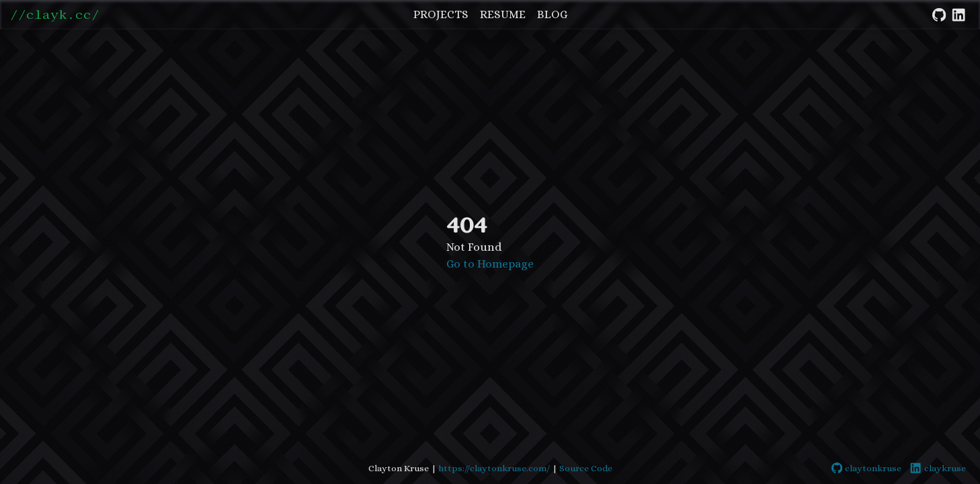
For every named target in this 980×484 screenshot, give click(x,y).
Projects (441, 14)
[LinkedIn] (958, 12)
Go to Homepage (490, 264)
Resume (503, 14)
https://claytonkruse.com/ (494, 468)
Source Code (586, 468)
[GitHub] (939, 12)
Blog (552, 14)
